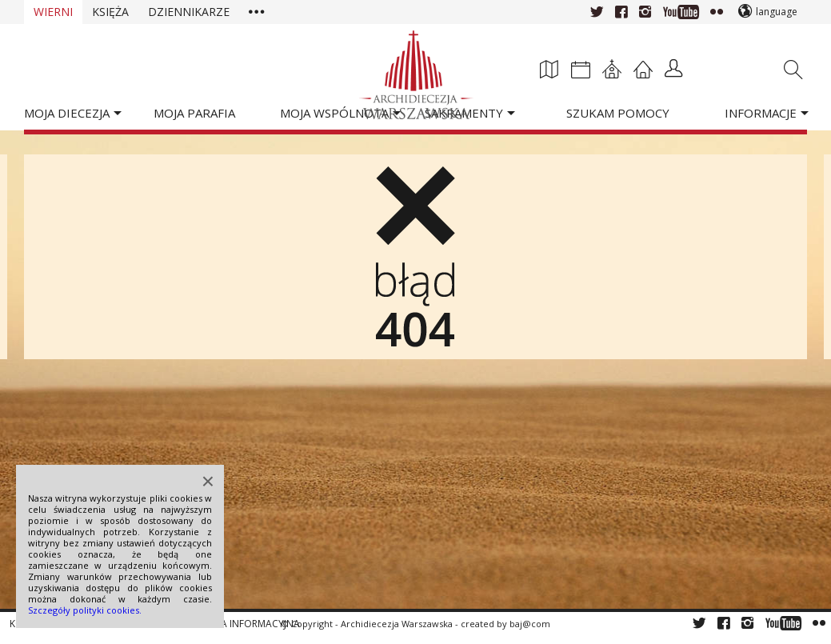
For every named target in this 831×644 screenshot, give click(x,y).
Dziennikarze (189, 12)
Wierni (53, 12)
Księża (110, 12)
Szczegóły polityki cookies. (85, 610)
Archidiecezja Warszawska (397, 624)
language (777, 12)
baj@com (530, 624)
